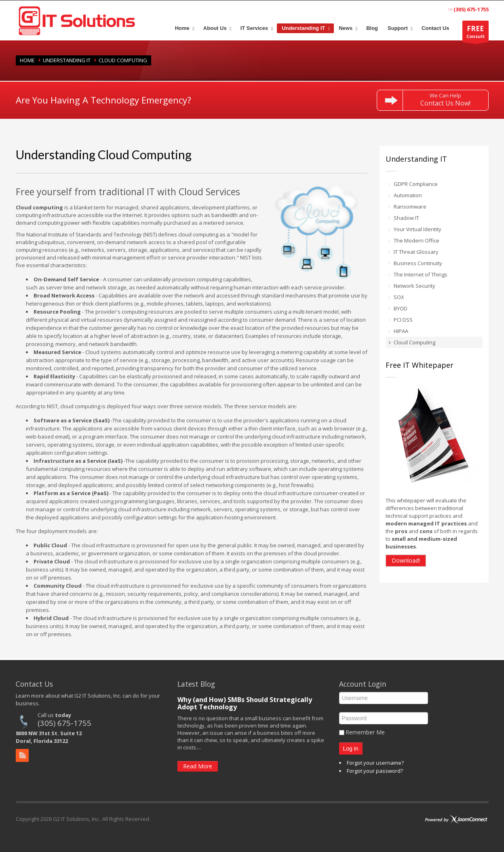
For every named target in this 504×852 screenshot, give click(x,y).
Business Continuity (418, 263)
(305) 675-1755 (64, 723)
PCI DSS (403, 320)
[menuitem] (184, 28)
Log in (351, 749)
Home (27, 60)
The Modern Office (416, 240)
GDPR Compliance (416, 184)
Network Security (414, 286)
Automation (408, 195)
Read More (198, 766)
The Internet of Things (421, 274)
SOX (399, 297)
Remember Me (365, 732)
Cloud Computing (414, 342)
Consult (476, 33)
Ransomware (410, 207)
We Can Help (445, 100)
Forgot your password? (375, 771)
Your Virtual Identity (418, 229)
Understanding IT (67, 60)
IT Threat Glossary (416, 252)
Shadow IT (406, 218)
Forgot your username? (375, 763)
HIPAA (401, 331)
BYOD (401, 308)
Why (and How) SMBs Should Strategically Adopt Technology (245, 703)
